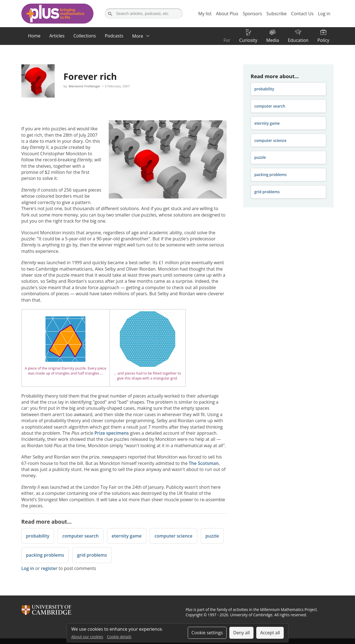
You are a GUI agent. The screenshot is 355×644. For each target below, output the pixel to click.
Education (298, 40)
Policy (323, 40)
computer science (173, 536)
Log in (28, 568)
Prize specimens (112, 433)
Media (273, 40)
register (49, 568)
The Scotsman (204, 463)
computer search (81, 536)
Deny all (242, 633)
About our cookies (87, 637)
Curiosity (248, 40)
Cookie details (119, 637)
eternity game (127, 536)
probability (38, 536)
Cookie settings (207, 633)
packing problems (45, 555)
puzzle (212, 536)
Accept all (270, 633)
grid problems (92, 555)
